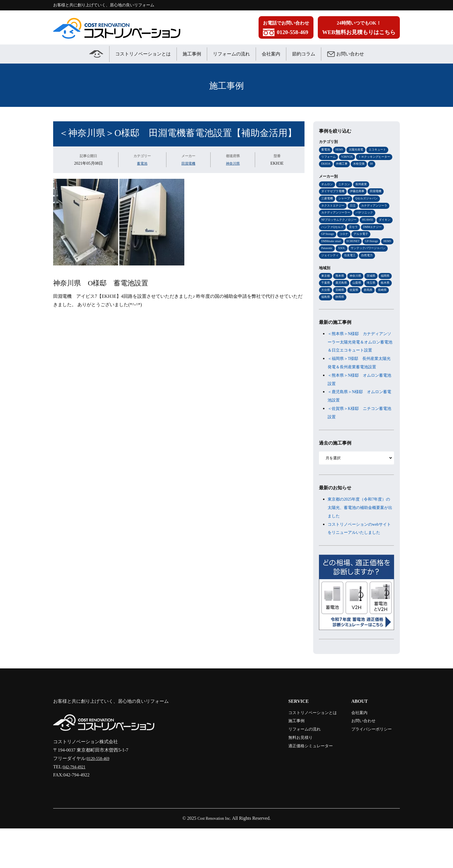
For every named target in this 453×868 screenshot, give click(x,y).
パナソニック (331, 231)
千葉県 (341, 305)
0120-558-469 (100, 798)
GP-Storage (349, 261)
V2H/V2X (349, 157)
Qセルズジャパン (370, 208)
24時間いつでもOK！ (359, 29)
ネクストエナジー (334, 216)
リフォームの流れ (231, 54)
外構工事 (384, 165)
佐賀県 (386, 312)
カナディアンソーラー (371, 224)
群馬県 (326, 320)
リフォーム (329, 157)
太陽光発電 (359, 150)
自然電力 (370, 276)
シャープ (346, 208)
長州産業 (364, 193)
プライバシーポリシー (367, 769)
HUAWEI (328, 239)
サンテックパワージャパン (354, 269)
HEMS (341, 150)
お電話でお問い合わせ (286, 29)
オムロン (328, 193)
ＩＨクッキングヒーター (339, 165)
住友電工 (352, 276)
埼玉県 (326, 312)
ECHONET (329, 261)
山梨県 (374, 305)
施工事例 (192, 54)
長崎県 (341, 320)
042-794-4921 (76, 806)
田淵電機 (187, 163)
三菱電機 (328, 208)
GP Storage (370, 246)
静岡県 (371, 320)
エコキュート (382, 150)
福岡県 (326, 305)
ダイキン (346, 239)
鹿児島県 (358, 305)
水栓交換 (328, 172)
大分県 (356, 312)
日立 (355, 216)
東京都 (326, 297)
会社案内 (271, 54)
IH (341, 172)
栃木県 (341, 312)
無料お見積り (288, 777)
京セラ (326, 246)
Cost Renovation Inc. (214, 858)
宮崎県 (371, 312)
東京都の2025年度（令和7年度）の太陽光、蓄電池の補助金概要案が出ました (360, 539)
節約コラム (304, 54)
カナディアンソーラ (336, 224)
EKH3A (367, 165)
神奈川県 (233, 163)
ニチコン (346, 193)
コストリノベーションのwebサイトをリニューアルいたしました (360, 564)
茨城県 (374, 297)
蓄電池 (141, 163)
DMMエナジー (347, 246)
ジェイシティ (331, 276)
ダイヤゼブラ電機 (334, 201)
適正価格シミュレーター (300, 785)
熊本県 (341, 297)
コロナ (326, 254)
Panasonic (384, 261)
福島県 (356, 320)
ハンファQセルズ (370, 239)
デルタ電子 (344, 254)
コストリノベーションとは (143, 54)
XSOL (325, 269)
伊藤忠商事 (360, 201)
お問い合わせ (346, 54)
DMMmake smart (369, 254)
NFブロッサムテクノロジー (365, 231)
